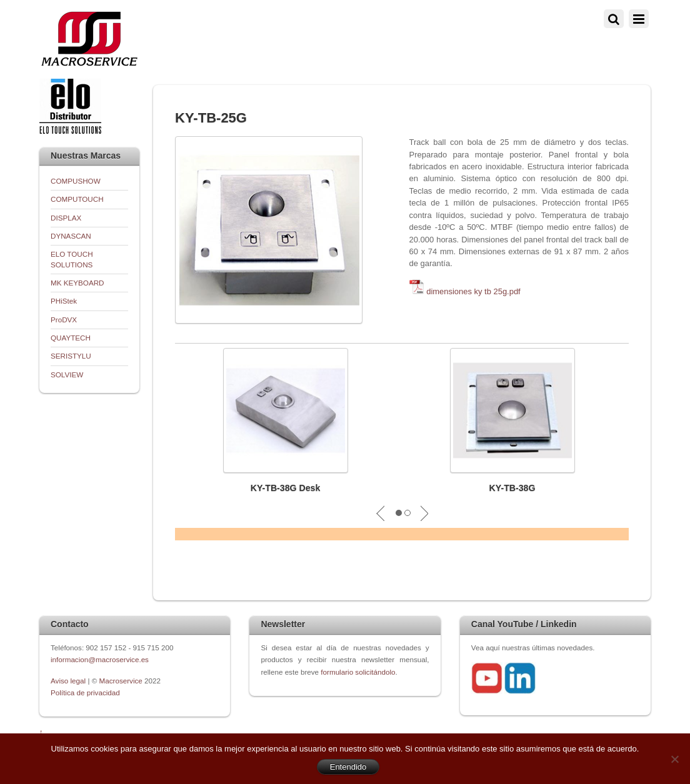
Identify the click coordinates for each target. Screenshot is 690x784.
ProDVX (64, 320)
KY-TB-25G (211, 118)
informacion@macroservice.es (100, 659)
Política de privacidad (85, 692)
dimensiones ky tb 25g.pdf (473, 291)
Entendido (348, 767)
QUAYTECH (71, 338)
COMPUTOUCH (77, 199)
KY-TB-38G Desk (286, 488)
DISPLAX (66, 218)
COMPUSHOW (76, 181)
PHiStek (64, 301)
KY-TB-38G (512, 488)
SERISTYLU (71, 356)
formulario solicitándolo (358, 672)
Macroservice (121, 681)
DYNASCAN (71, 236)
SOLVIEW (67, 375)
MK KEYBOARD (77, 283)
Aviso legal (69, 681)
